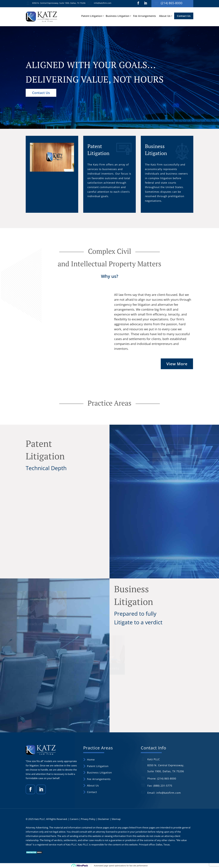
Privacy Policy (88, 819)
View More (177, 364)
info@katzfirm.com (103, 3)
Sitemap (116, 819)
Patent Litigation (92, 16)
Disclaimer (103, 819)
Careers (74, 819)
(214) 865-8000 (172, 3)
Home (91, 760)
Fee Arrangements (145, 16)
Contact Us (184, 16)
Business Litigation (118, 16)
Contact (92, 792)
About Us (165, 16)
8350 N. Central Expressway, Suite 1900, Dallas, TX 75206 (59, 3)
